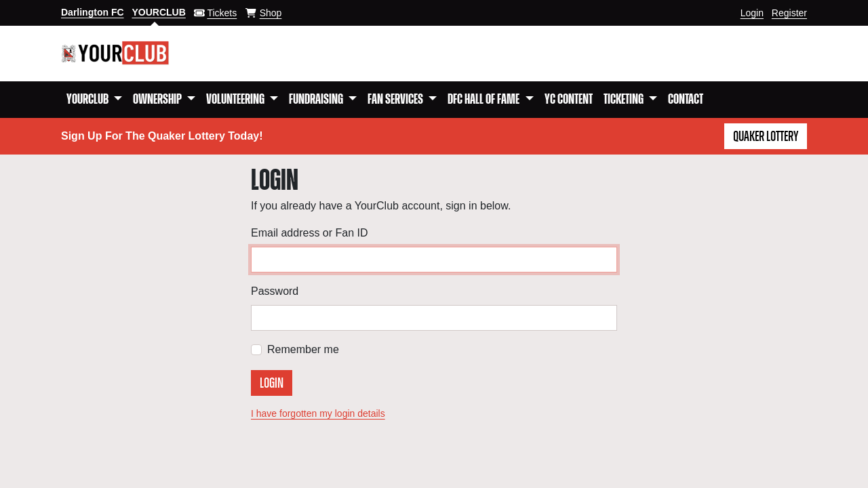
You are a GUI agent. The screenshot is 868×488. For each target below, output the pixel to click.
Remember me (303, 349)
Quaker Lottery (766, 137)
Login (752, 13)
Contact (686, 100)
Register (789, 13)
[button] (94, 100)
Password (275, 291)
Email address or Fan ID (310, 233)
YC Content (569, 100)
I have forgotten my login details (318, 413)
